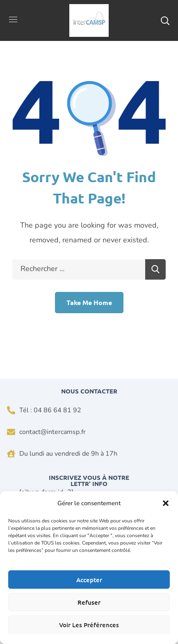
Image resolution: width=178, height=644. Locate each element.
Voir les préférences (89, 625)
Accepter (89, 580)
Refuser (89, 602)
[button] (166, 503)
